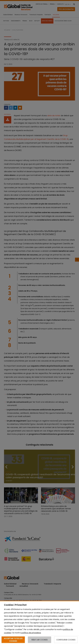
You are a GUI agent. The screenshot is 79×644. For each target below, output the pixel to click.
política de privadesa (31, 633)
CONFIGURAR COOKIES (66, 640)
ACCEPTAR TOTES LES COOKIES (13, 640)
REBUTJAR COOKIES (40, 640)
